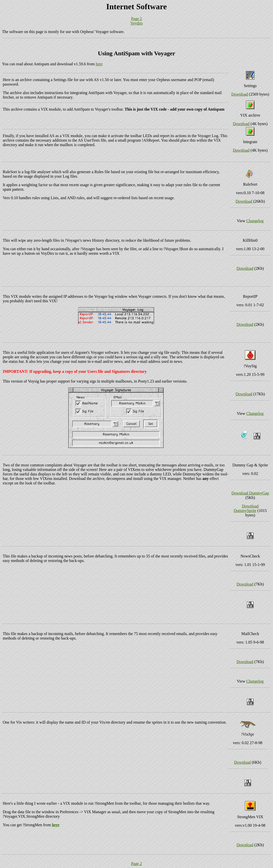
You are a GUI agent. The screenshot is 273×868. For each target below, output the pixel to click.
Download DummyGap (250, 493)
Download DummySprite (246, 508)
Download (240, 94)
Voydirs (136, 23)
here (99, 64)
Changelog (255, 221)
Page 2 (136, 19)
